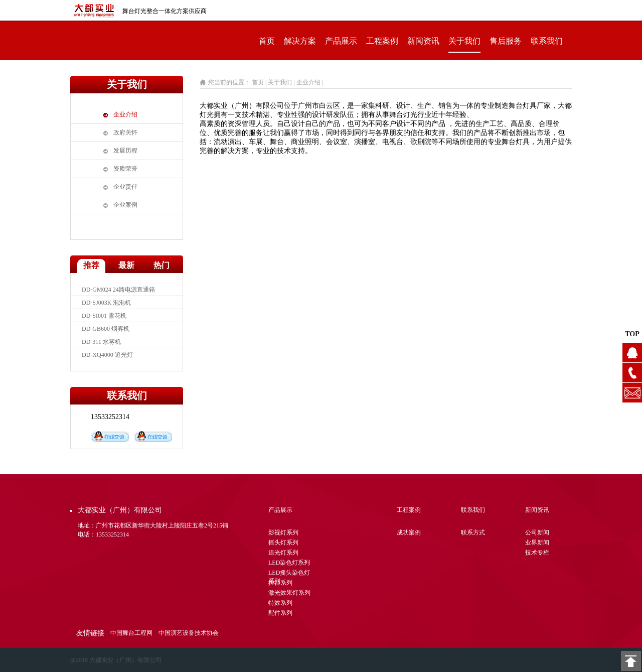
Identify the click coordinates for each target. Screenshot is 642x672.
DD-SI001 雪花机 (104, 316)
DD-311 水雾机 (101, 342)
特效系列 (280, 603)
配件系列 (280, 613)
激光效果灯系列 (289, 593)
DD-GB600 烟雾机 (106, 329)
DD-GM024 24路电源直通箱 (118, 290)
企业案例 (125, 205)
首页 (267, 41)
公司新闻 (537, 532)
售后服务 (506, 41)
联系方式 (473, 532)
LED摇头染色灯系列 (289, 574)
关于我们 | (282, 82)
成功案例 (409, 532)
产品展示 (341, 41)
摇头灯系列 (283, 543)
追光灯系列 (283, 553)
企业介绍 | (310, 82)
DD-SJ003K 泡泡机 (106, 303)
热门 (162, 265)
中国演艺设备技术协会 (189, 633)
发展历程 (125, 151)
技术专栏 (537, 553)
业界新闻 (537, 543)
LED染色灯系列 (289, 563)
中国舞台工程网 (131, 633)
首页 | (259, 82)
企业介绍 (125, 114)
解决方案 (300, 41)
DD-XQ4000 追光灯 (107, 355)
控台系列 (280, 583)
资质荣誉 (125, 169)
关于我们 (464, 41)
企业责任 (125, 187)
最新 (126, 265)
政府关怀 (125, 132)
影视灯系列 (283, 532)
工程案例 (382, 41)
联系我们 (547, 41)
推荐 (91, 265)
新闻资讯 (423, 41)
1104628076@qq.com (632, 393)
